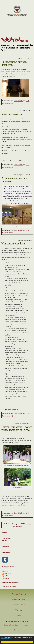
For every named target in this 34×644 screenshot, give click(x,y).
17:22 (28, 414)
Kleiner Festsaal (19, 605)
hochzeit (7, 578)
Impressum (26, 625)
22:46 (28, 513)
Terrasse (19, 610)
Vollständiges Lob (13, 243)
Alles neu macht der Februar (14, 179)
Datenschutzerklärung (9, 586)
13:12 (28, 165)
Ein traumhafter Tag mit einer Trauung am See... (17, 428)
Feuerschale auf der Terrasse (14, 63)
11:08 (28, 101)
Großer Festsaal (19, 599)
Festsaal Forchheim (19, 594)
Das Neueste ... (7, 538)
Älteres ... (5, 541)
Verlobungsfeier (12, 114)
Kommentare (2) (8, 167)
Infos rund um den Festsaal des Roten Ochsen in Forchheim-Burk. (17, 48)
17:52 (28, 230)
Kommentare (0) (8, 103)
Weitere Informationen (6, 639)
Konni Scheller (18, 101)
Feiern (19, 615)
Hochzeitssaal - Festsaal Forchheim (14, 40)
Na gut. (17, 642)
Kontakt (17, 630)
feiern (6, 576)
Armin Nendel (17, 339)
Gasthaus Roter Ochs (11, 625)
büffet (6, 571)
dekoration (7, 573)
